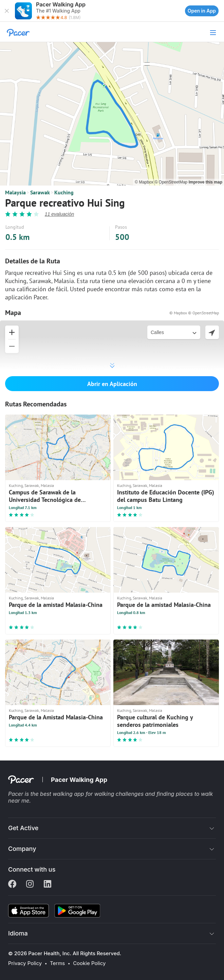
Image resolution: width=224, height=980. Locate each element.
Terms (57, 963)
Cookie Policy (89, 963)
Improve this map (206, 182)
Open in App (202, 11)
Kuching (64, 192)
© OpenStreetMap (171, 182)
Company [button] (22, 849)
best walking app (63, 794)
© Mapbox (145, 182)
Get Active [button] (23, 828)
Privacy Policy (25, 963)
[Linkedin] (48, 885)
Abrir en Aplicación (112, 384)
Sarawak (40, 192)
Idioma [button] (18, 933)
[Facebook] (12, 885)
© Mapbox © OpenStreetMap (194, 313)
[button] (7, 11)
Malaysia (15, 192)
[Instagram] (30, 885)
